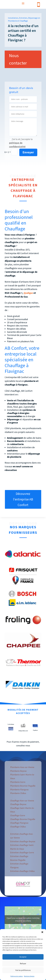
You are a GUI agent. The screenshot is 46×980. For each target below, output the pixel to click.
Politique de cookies (17, 976)
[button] (42, 932)
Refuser (23, 964)
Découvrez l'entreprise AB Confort (23, 499)
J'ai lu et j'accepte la (21, 143)
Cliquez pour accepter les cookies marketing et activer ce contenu (23, 919)
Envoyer (28, 152)
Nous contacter (18, 59)
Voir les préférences (23, 970)
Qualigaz (28, 293)
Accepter (23, 957)
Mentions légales (29, 976)
